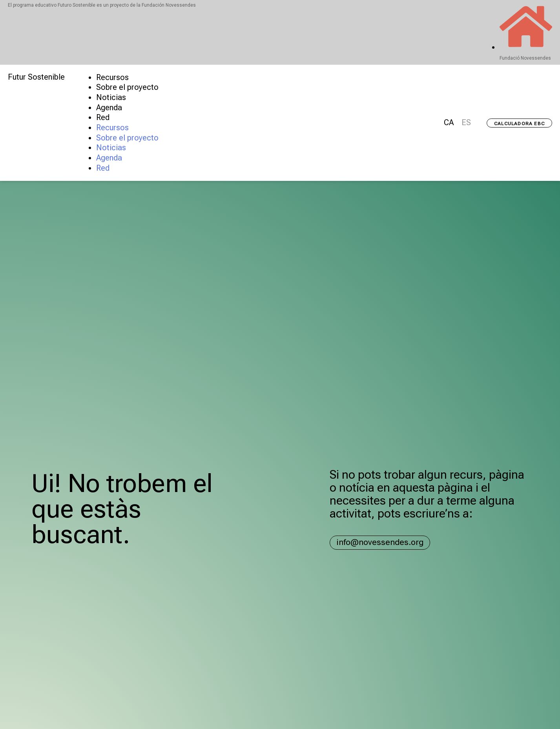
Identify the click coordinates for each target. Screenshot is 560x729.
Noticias (111, 98)
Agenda (109, 108)
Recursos (112, 77)
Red (103, 118)
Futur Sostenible (36, 77)
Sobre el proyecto (127, 87)
